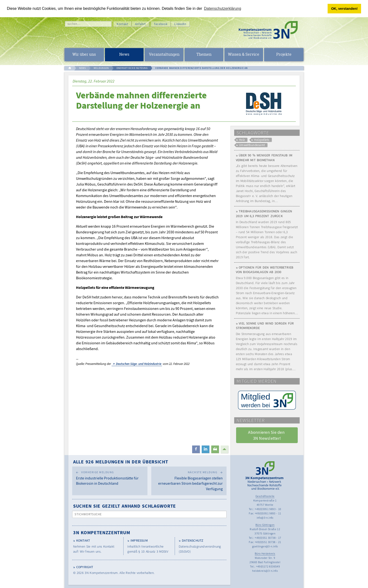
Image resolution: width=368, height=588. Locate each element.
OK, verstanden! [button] (344, 9)
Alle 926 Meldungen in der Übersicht (121, 462)
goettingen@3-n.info (265, 546)
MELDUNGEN (101, 68)
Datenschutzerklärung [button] (223, 8)
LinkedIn (180, 24)
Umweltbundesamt (252, 145)
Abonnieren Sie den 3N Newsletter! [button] (267, 435)
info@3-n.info (265, 518)
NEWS (83, 68)
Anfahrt (141, 24)
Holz (242, 140)
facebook (161, 24)
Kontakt (122, 24)
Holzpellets (262, 140)
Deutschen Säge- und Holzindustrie (139, 364)
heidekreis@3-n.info (265, 571)
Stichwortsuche (88, 514)
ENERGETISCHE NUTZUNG (132, 68)
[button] (196, 449)
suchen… (74, 24)
